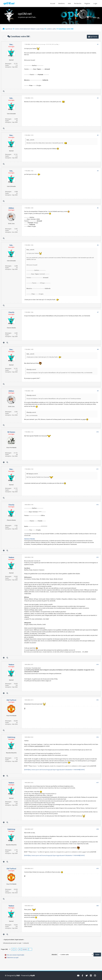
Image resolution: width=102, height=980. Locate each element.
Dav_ (58, 44)
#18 (97, 829)
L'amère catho (51, 29)
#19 (97, 869)
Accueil (53, 3)
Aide (69, 3)
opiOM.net (9, 3)
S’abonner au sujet (13, 958)
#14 (97, 665)
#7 (98, 312)
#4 (98, 171)
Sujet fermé (93, 37)
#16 (97, 737)
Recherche (78, 3)
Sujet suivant (19, 940)
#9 (98, 391)
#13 (97, 557)
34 (20, 949)
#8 (98, 349)
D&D (18, 976)
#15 (97, 700)
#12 (97, 505)
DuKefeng (11, 737)
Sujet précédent (9, 940)
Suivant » (25, 949)
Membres (62, 3)
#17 (97, 783)
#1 (98, 44)
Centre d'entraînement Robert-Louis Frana (29, 29)
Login (95, 3)
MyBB (33, 976)
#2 (98, 98)
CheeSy (11, 312)
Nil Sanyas (11, 432)
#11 (97, 469)
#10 (97, 432)
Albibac (11, 208)
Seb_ (11, 98)
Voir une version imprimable (15, 955)
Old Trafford (11, 700)
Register (87, 3)
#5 (98, 208)
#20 (97, 906)
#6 (98, 245)
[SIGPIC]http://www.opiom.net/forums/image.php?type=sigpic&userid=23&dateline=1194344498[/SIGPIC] (54, 770)
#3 (98, 135)
